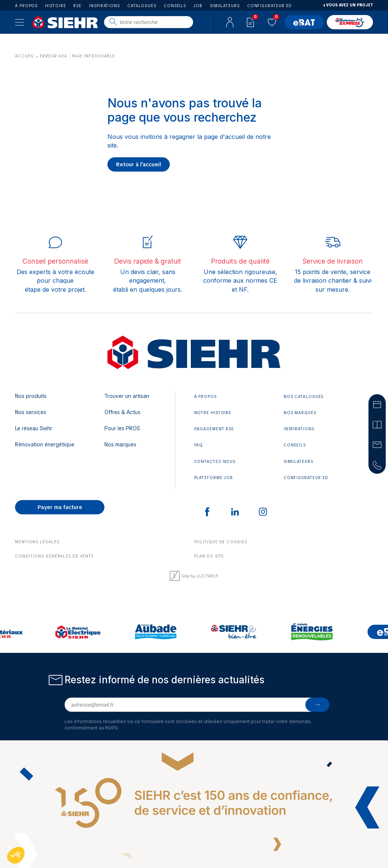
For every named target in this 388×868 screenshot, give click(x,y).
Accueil (25, 56)
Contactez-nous (215, 462)
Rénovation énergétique (45, 445)
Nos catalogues (304, 397)
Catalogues (142, 6)
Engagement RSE (214, 429)
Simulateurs (225, 6)
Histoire (55, 6)
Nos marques (120, 445)
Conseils (175, 6)
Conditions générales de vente (54, 556)
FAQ (199, 445)
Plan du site (209, 556)
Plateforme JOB (214, 478)
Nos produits (31, 396)
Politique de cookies (221, 542)
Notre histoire (213, 413)
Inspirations (104, 6)
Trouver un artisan (127, 396)
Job (198, 6)
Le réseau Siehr (34, 428)
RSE (77, 6)
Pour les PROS (122, 428)
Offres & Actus (122, 412)
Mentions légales (37, 542)
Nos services (31, 412)
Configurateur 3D (269, 6)
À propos (26, 6)
